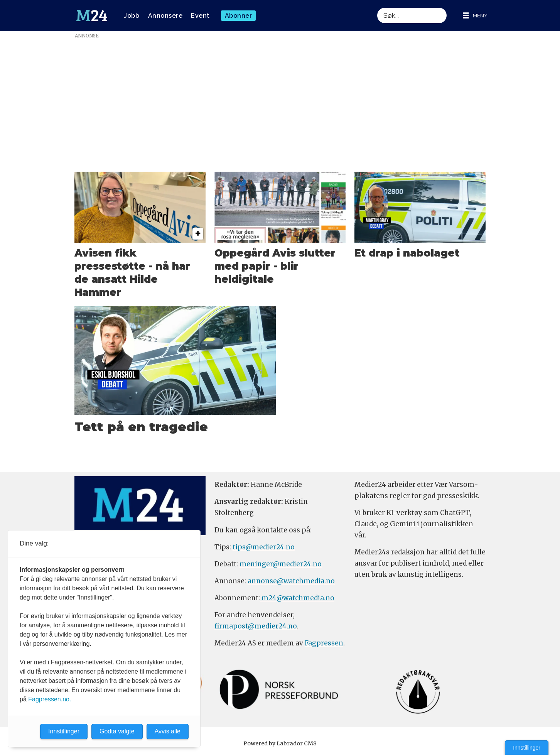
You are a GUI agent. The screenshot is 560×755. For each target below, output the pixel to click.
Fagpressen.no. (50, 699)
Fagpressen (324, 643)
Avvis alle (168, 731)
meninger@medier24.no (281, 564)
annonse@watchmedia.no (291, 581)
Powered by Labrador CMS (280, 743)
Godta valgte (117, 731)
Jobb (132, 16)
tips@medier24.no (264, 547)
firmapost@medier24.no (256, 626)
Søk (377, 8)
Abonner (239, 16)
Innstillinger (527, 748)
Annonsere (165, 16)
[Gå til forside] (92, 16)
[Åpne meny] (475, 16)
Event (200, 16)
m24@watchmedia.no (297, 598)
